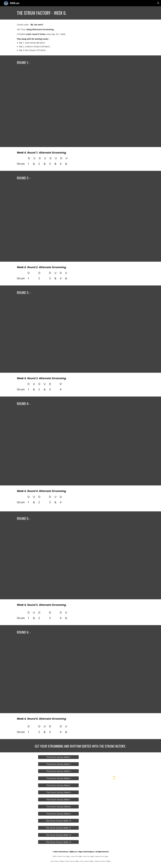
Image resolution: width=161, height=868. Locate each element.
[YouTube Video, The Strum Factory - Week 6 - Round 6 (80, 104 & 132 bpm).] (80, 676)
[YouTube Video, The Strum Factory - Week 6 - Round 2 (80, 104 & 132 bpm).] (80, 223)
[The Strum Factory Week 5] (58, 785)
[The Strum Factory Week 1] (58, 757)
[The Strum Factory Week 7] (58, 799)
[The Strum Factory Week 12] (58, 835)
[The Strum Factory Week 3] (58, 771)
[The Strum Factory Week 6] (58, 792)
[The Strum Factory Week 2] (58, 764)
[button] (158, 3)
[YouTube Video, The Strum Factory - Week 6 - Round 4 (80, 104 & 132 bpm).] (80, 448)
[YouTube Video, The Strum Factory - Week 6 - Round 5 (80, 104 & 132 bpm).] (80, 562)
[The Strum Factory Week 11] (58, 828)
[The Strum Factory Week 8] (58, 807)
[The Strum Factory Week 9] (58, 814)
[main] (80, 13)
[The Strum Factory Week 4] (58, 778)
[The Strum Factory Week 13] (58, 842)
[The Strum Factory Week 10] (58, 821)
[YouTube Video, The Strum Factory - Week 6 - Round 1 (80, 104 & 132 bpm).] (80, 108)
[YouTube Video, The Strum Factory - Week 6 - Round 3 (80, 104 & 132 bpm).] (80, 336)
